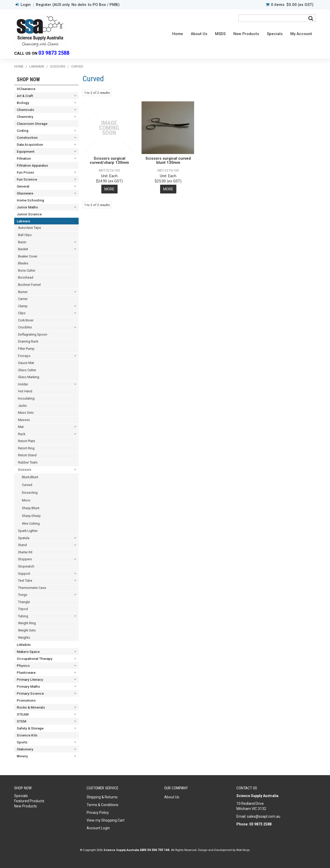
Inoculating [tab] (26, 398)
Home (178, 34)
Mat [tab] (21, 427)
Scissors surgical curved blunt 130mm (168, 161)
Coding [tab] (23, 131)
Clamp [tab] (23, 306)
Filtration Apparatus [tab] (32, 165)
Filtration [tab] (24, 158)
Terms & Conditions (102, 805)
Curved (27, 485)
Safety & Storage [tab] (30, 728)
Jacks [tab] (22, 406)
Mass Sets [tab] (26, 413)
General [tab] (23, 186)
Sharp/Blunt (31, 508)
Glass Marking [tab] (29, 377)
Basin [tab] (22, 242)
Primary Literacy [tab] (30, 679)
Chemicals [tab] (25, 110)
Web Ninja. (243, 850)
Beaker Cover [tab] (28, 256)
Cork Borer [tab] (26, 320)
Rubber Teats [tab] (28, 462)
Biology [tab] (23, 103)
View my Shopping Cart (106, 820)
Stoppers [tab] (25, 559)
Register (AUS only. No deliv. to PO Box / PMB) (78, 5)
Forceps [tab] (24, 356)
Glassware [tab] (25, 193)
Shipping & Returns (102, 797)
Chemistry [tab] (25, 117)
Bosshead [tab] (26, 277)
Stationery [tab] (25, 749)
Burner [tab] (23, 292)
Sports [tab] (22, 742)
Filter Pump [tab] (26, 349)
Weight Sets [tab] (27, 630)
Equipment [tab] (26, 151)
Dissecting (30, 493)
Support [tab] (24, 574)
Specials (275, 34)
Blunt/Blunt (30, 477)
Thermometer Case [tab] (32, 588)
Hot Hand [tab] (25, 391)
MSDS (220, 34)
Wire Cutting (31, 524)
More (109, 189)
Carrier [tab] (23, 299)
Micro (26, 500)
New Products (246, 34)
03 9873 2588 (54, 53)
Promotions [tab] (26, 700)
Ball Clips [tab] (25, 235)
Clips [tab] (22, 313)
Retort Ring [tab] (26, 448)
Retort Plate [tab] (27, 441)
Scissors (58, 66)
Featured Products (29, 801)
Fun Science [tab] (27, 179)
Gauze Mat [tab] (26, 363)
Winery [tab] (22, 756)
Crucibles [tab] (25, 327)
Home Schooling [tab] (30, 200)
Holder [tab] (23, 384)
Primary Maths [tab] (28, 686)
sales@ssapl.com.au (264, 816)
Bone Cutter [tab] (27, 270)
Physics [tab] (23, 666)
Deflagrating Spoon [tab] (33, 334)
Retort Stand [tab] (27, 455)
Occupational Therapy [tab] (35, 659)
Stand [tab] (22, 545)
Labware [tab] (23, 221)
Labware (37, 66)
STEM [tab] (22, 721)
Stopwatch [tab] (26, 566)
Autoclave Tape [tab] (30, 228)
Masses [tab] (24, 420)
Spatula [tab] (24, 538)
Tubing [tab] (23, 616)
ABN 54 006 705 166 (155, 850)
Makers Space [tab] (28, 652)
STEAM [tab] (23, 714)
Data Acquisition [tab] (30, 144)
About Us (199, 34)
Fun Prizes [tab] (25, 172)
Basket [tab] (23, 249)
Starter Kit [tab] (25, 552)
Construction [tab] (27, 137)
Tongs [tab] (23, 595)
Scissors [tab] (25, 470)
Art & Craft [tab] (25, 96)
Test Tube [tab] (25, 581)
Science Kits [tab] (27, 735)
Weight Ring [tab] (27, 623)
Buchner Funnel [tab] (29, 285)
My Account (301, 34)
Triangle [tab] (24, 602)
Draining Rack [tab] (28, 341)
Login (26, 5)
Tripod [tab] (23, 609)
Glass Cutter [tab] (27, 370)
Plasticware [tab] (26, 672)
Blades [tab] (23, 263)
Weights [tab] (24, 638)
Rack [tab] (22, 434)
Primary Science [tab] (30, 693)
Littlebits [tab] (24, 645)
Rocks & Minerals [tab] (31, 707)
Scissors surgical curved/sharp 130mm (109, 161)
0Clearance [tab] (26, 89)
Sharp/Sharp (31, 516)
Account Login (98, 828)
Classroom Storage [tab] (32, 124)
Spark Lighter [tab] (28, 531)
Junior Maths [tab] (27, 207)
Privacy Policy (98, 813)
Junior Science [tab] (29, 214)
